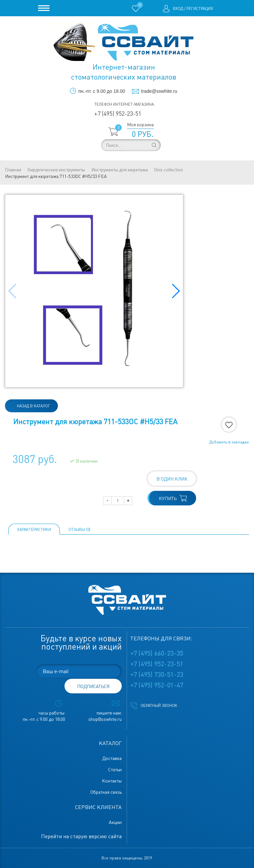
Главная (13, 170)
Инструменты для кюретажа (120, 170)
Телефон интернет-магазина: (125, 104)
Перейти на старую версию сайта (81, 836)
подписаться (93, 686)
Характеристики (34, 530)
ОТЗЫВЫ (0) (79, 530)
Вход (178, 9)
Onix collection (169, 170)
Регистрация (200, 9)
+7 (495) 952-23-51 (118, 114)
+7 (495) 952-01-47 (157, 685)
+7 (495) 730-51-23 (157, 674)
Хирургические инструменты (56, 170)
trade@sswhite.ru (159, 91)
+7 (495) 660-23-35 (157, 653)
